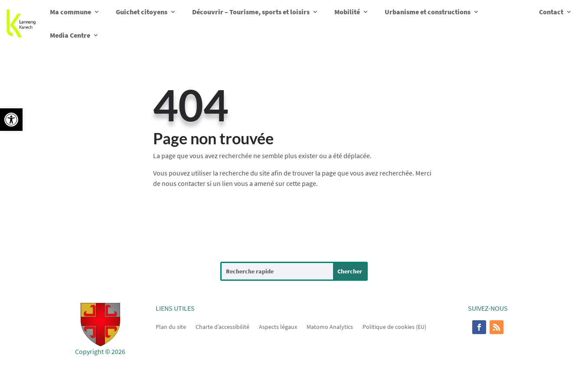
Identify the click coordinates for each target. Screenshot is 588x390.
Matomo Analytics (330, 326)
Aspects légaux (278, 326)
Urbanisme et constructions (428, 12)
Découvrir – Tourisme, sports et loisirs (251, 12)
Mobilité (347, 12)
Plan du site (171, 326)
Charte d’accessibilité (222, 326)
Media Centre (70, 35)
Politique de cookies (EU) (394, 326)
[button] (11, 120)
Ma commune (70, 12)
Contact (551, 12)
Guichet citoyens (142, 12)
